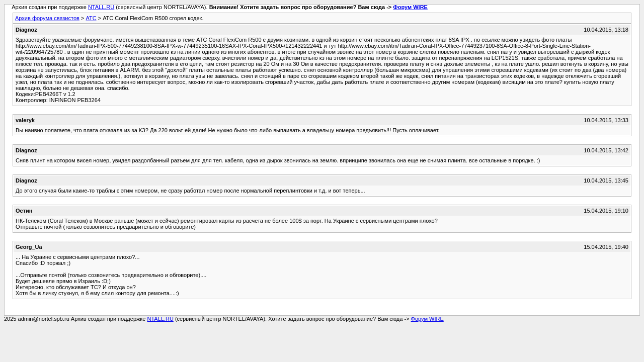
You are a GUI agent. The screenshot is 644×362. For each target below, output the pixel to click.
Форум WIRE (410, 7)
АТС (91, 18)
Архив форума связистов (47, 18)
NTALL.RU (101, 7)
